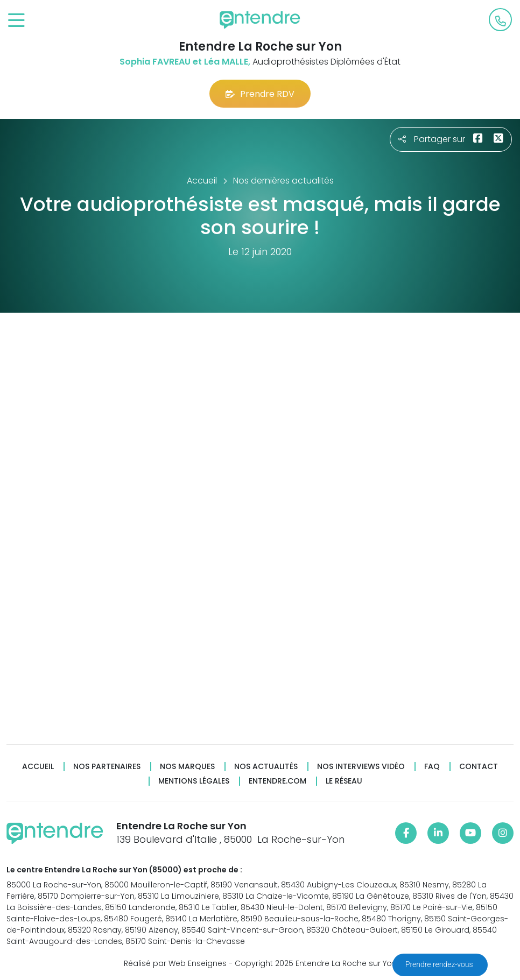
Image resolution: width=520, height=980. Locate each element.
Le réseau (344, 781)
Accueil (38, 767)
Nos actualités (266, 767)
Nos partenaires (107, 767)
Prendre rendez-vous (440, 964)
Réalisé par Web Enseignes (175, 963)
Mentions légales (194, 781)
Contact (479, 767)
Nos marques (187, 767)
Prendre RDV (260, 94)
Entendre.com (277, 781)
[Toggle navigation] (16, 21)
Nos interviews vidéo (361, 767)
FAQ (432, 767)
